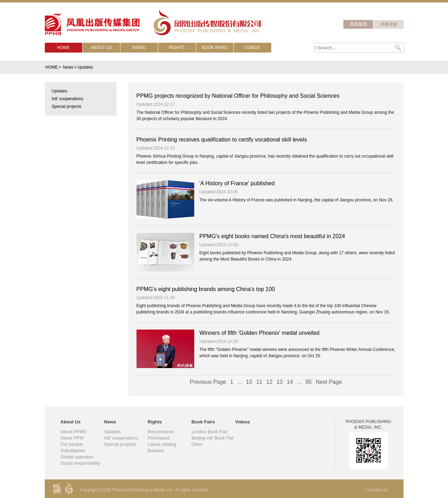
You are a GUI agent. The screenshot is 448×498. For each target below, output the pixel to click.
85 (309, 382)
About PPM (72, 438)
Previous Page (208, 382)
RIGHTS (177, 48)
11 (259, 382)
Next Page (329, 382)
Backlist (156, 451)
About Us (71, 422)
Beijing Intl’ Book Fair (213, 438)
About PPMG (74, 432)
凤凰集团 (358, 24)
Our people (72, 444)
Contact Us (376, 490)
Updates (85, 67)
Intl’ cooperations (121, 438)
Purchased (159, 438)
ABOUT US (101, 48)
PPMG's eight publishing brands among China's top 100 (206, 289)
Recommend (161, 432)
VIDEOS (252, 48)
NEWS (139, 48)
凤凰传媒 (389, 24)
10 (249, 382)
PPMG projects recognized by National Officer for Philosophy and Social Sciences (238, 96)
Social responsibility (80, 463)
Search (399, 48)
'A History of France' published (237, 183)
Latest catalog (162, 444)
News (68, 67)
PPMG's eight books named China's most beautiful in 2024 (272, 236)
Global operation (77, 457)
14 (290, 382)
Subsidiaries (73, 451)
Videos (243, 422)
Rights (155, 422)
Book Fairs (203, 422)
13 (280, 382)
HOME (63, 48)
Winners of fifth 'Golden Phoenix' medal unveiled (260, 333)
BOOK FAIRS (215, 48)
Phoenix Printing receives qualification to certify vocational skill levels (222, 140)
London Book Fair (209, 432)
